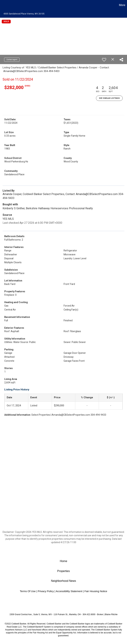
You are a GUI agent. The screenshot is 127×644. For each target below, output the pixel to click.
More (122, 5)
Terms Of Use (28, 591)
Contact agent (12, 60)
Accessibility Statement (69, 591)
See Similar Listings (109, 98)
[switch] (104, 60)
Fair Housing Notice (96, 591)
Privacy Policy (46, 591)
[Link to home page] (4, 5)
